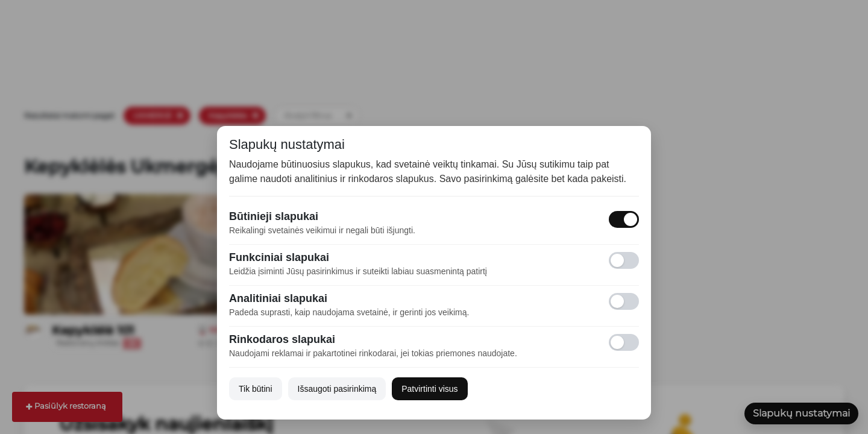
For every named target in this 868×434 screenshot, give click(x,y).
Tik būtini (256, 389)
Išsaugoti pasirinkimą (337, 389)
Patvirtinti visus (429, 389)
